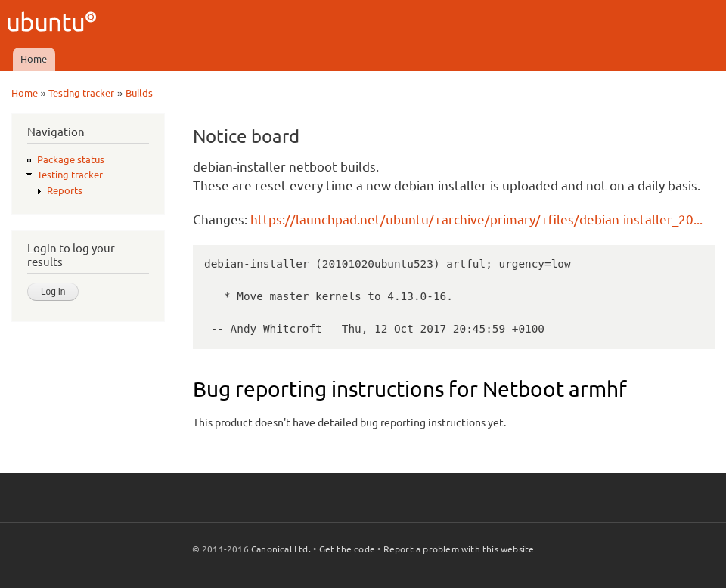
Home (34, 59)
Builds (139, 93)
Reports (65, 190)
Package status (71, 159)
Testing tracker (81, 93)
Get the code (347, 549)
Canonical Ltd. (281, 549)
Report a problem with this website (459, 549)
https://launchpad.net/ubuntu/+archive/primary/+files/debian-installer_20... (476, 220)
